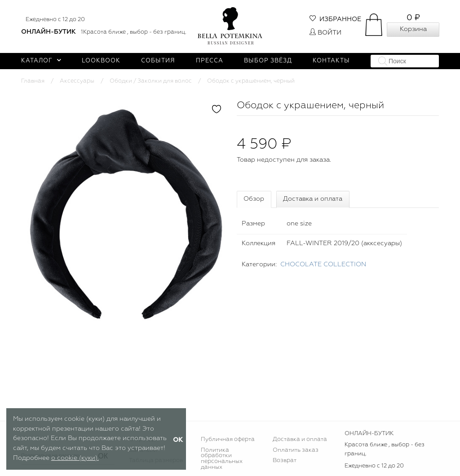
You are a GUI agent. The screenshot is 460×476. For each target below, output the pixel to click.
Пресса (210, 61)
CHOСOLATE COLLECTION (323, 264)
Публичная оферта (228, 439)
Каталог (41, 61)
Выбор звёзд (268, 61)
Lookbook (101, 61)
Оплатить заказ (296, 450)
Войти (325, 33)
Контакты (331, 61)
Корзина (413, 29)
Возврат (285, 461)
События (158, 61)
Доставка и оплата (313, 199)
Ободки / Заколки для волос (151, 81)
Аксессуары (77, 81)
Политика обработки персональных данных (222, 459)
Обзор (254, 199)
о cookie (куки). (75, 458)
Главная (33, 81)
